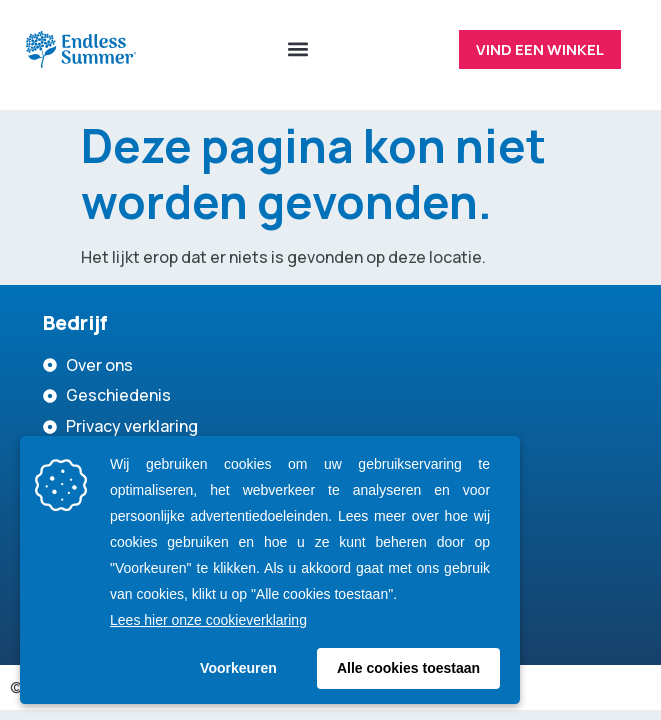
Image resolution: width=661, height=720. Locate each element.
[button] (298, 49)
